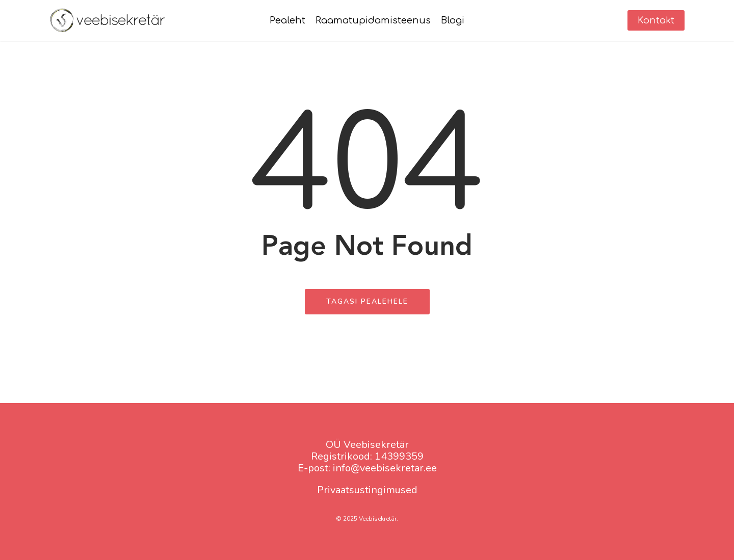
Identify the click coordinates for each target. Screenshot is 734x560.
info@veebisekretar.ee (385, 468)
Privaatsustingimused (367, 490)
